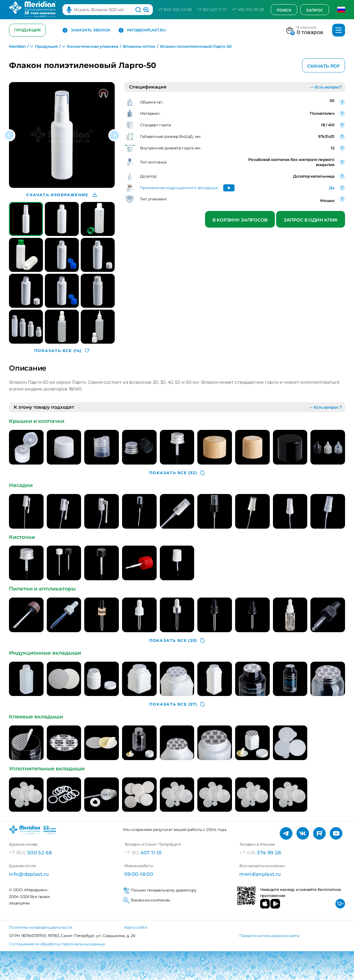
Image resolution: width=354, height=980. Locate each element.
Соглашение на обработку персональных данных (57, 944)
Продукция (27, 30)
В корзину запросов (240, 220)
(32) (177, 473)
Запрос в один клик (311, 220)
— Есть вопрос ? (325, 407)
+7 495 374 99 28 (248, 9)
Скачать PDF (324, 66)
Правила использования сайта (269, 936)
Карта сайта (136, 927)
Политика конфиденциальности (41, 927)
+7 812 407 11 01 (212, 9)
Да (332, 188)
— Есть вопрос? (326, 87)
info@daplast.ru (142, 30)
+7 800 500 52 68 (175, 9)
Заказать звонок (86, 30)
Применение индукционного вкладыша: (179, 188)
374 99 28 (260, 853)
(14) (62, 351)
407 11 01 (143, 853)
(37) (177, 704)
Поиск (284, 10)
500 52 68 (30, 853)
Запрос (315, 10)
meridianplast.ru (260, 874)
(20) (177, 641)
